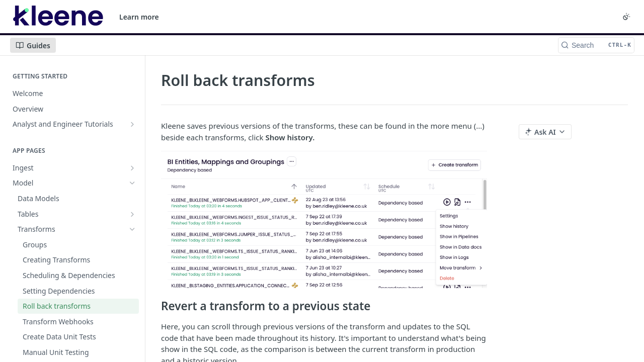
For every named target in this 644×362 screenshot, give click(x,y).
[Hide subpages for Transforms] (132, 229)
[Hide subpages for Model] (132, 183)
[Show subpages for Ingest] (132, 168)
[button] (324, 219)
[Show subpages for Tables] (132, 214)
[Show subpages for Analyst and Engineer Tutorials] (132, 124)
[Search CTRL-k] (596, 45)
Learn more (139, 17)
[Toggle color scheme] (626, 17)
